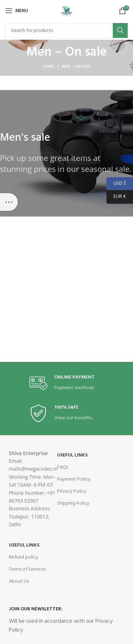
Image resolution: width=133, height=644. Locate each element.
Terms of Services (27, 569)
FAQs (63, 467)
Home (49, 67)
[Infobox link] (67, 383)
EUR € (116, 197)
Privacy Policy (72, 491)
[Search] (66, 30)
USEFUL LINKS (72, 455)
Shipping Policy (73, 503)
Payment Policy (74, 479)
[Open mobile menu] (17, 11)
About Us (19, 581)
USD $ (116, 184)
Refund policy (24, 557)
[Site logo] (67, 11)
